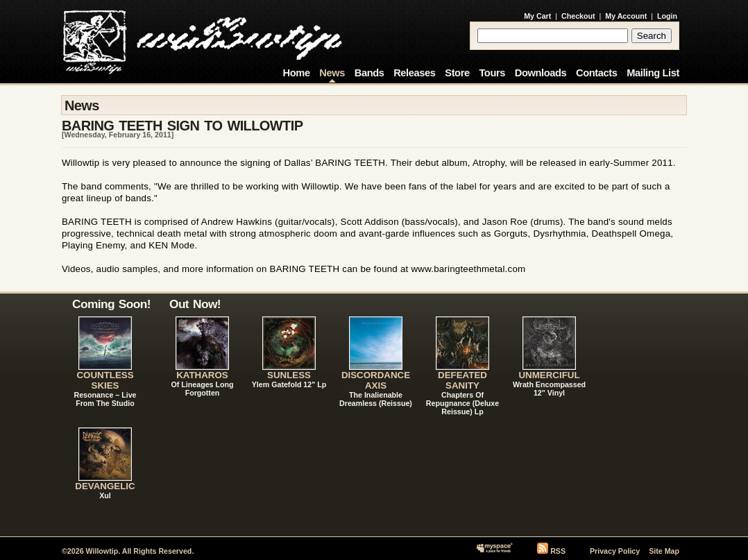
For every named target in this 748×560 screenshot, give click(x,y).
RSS (558, 551)
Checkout (578, 16)
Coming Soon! (111, 304)
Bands (369, 73)
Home (297, 73)
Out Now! (195, 304)
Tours (492, 73)
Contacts (597, 73)
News (332, 73)
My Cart (537, 16)
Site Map (664, 551)
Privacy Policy (615, 551)
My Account (626, 16)
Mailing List (653, 73)
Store (457, 73)
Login (667, 16)
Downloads (541, 73)
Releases (414, 73)
